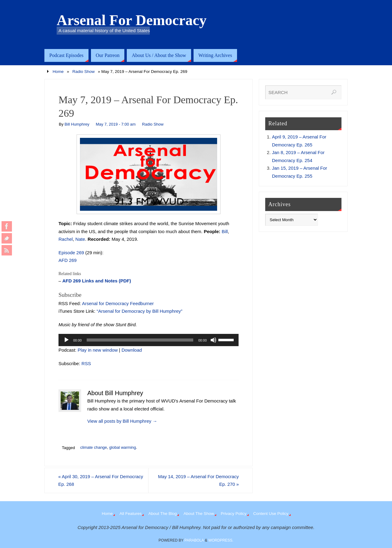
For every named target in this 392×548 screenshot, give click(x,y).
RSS (86, 363)
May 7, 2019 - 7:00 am (116, 124)
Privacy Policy (234, 514)
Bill (225, 231)
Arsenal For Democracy (132, 20)
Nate (80, 239)
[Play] (66, 340)
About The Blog (162, 514)
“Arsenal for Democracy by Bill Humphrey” (140, 311)
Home (58, 72)
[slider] (140, 340)
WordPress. (221, 540)
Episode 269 (71, 253)
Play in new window (98, 350)
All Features (130, 514)
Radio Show (83, 72)
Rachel (66, 239)
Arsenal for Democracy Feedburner (118, 303)
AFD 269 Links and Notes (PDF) (97, 281)
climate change (94, 447)
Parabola (194, 540)
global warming (123, 447)
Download (132, 350)
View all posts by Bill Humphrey (122, 421)
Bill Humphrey (77, 124)
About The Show (199, 514)
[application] (149, 340)
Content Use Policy (271, 514)
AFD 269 (68, 260)
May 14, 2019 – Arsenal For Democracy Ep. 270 (198, 480)
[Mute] (213, 340)
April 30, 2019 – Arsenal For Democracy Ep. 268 (101, 480)
